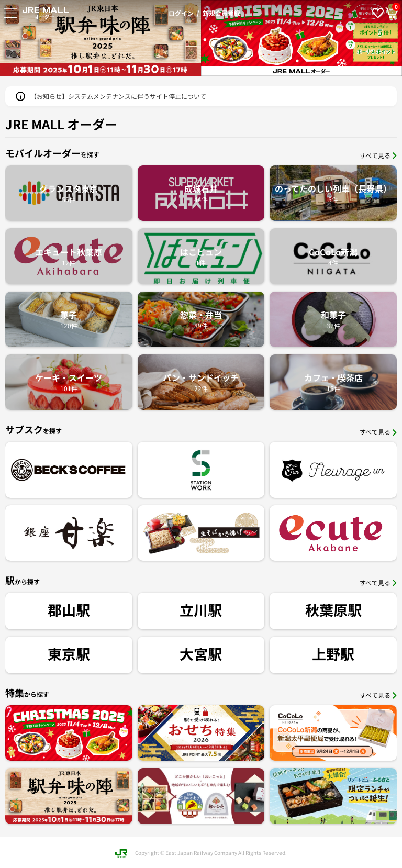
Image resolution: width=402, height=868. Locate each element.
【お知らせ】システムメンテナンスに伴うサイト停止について (118, 96)
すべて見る (378, 155)
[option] (271, 38)
